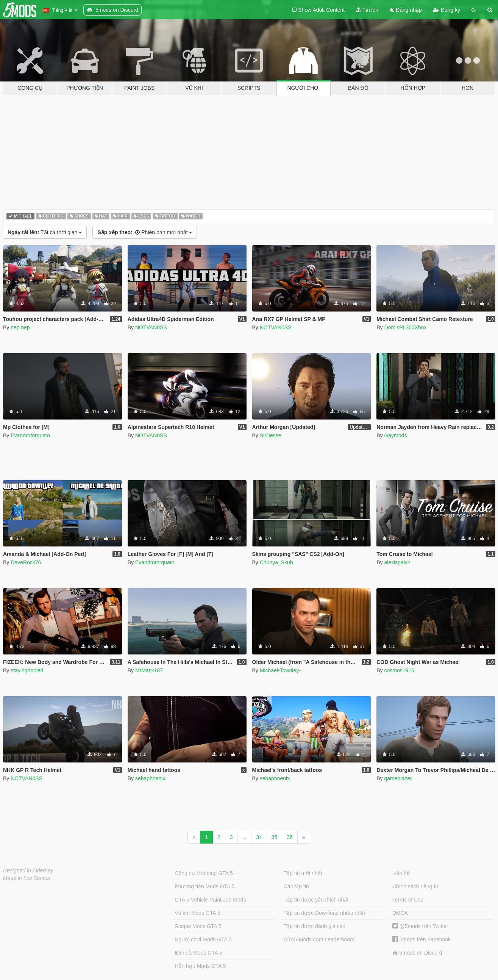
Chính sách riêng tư (416, 886)
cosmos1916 (399, 670)
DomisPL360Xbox (405, 327)
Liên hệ (401, 873)
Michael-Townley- (280, 670)
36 (290, 837)
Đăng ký (447, 10)
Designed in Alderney (28, 870)
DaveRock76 (26, 562)
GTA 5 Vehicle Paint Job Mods (210, 900)
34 (259, 837)
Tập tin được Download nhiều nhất (325, 913)
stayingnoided (27, 670)
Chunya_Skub (276, 562)
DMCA (400, 913)
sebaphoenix (150, 778)
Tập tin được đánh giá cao (315, 926)
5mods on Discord (417, 953)
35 (275, 837)
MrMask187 (149, 670)
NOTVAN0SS (151, 327)
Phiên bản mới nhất (145, 232)
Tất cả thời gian (45, 232)
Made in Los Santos (27, 878)
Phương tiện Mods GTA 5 (205, 886)
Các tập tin (296, 886)
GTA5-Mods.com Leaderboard (319, 939)
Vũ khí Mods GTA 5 (197, 913)
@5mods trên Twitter (420, 926)
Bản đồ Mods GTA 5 (198, 953)
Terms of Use (408, 900)
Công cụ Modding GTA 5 (204, 873)
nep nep (20, 327)
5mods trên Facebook (422, 939)
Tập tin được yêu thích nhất (316, 900)
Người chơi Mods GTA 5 (203, 939)
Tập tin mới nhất (303, 873)
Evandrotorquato (30, 435)
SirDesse (271, 435)
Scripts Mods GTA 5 (198, 926)
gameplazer (398, 778)
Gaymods (395, 435)
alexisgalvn (397, 562)
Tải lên (367, 10)
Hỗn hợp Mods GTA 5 (200, 966)
